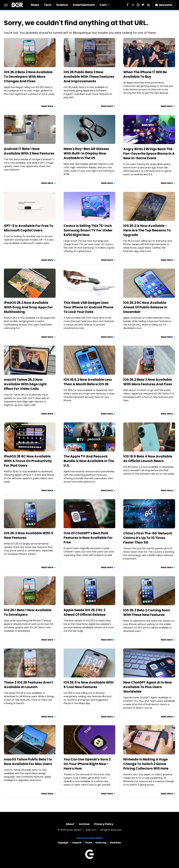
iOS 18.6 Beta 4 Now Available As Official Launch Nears (148, 459)
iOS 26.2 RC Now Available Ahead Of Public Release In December (145, 307)
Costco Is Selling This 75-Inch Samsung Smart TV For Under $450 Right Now (88, 230)
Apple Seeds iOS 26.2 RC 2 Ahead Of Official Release (85, 612)
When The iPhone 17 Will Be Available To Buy (145, 74)
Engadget (63, 843)
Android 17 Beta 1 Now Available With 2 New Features (29, 151)
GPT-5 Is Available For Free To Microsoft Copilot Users (29, 228)
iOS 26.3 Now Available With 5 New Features (29, 535)
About (70, 824)
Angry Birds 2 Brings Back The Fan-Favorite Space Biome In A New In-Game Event (149, 154)
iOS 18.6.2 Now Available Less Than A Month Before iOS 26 (88, 382)
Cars (103, 5)
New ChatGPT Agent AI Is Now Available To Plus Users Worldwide (148, 687)
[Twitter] (133, 5)
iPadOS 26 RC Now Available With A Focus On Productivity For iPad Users (28, 461)
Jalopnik (77, 843)
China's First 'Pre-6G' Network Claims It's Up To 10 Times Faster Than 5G (148, 538)
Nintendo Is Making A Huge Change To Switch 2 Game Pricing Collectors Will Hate (146, 764)
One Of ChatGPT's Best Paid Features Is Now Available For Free (88, 538)
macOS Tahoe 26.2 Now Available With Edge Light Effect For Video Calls (25, 384)
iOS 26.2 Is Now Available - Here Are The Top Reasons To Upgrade (147, 230)
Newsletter (164, 5)
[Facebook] (128, 5)
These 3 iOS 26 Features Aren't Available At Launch (28, 685)
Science (62, 5)
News (35, 5)
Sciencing (101, 843)
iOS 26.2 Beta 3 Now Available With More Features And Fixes (148, 382)
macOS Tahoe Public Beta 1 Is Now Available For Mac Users (28, 762)
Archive (84, 824)
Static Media (74, 830)
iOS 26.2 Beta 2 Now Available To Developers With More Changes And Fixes (28, 77)
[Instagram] (138, 5)
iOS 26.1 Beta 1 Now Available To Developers (28, 612)
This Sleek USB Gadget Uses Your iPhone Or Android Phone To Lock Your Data (88, 307)
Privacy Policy (104, 824)
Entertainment (84, 5)
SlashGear (115, 843)
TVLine (89, 843)
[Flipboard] (143, 5)
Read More (47, 106)
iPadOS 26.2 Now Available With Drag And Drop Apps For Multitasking (28, 307)
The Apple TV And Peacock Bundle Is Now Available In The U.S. (89, 461)
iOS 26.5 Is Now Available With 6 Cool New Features (89, 685)
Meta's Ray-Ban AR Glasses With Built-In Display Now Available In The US (86, 153)
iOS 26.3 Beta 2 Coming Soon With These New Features (147, 612)
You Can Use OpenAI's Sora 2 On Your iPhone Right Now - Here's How (87, 764)
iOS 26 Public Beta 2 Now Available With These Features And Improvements (89, 77)
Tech (48, 5)
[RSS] (149, 5)
